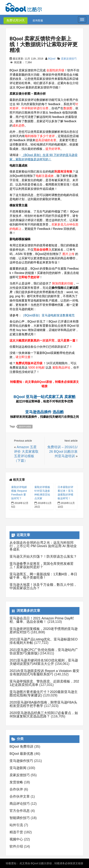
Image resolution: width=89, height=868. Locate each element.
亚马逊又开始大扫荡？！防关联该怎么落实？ (43, 557)
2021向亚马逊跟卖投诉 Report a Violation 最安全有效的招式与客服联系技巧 (44, 673)
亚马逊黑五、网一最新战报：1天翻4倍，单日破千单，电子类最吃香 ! (43, 576)
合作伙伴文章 (20, 796)
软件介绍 (16, 846)
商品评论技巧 (20, 804)
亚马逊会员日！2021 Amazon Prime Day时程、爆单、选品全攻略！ (42, 620)
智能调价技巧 (20, 818)
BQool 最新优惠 (21, 754)
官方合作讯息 (20, 811)
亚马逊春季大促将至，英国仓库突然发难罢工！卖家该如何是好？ (42, 565)
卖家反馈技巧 (69, 59)
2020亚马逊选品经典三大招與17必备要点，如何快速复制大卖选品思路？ (44, 715)
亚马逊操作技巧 (21, 761)
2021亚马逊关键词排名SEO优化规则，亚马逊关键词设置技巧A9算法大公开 (44, 662)
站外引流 (16, 825)
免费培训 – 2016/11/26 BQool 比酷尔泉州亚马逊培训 (62, 452)
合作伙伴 (16, 789)
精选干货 (16, 832)
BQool (52, 59)
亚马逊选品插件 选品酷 (44, 412)
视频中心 (16, 839)
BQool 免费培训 (21, 747)
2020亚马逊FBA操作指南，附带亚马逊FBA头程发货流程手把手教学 (43, 704)
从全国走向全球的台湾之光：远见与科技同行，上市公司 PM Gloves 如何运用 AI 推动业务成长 (43, 546)
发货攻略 (16, 782)
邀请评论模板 (25, 427)
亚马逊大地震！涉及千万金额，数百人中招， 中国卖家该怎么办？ (43, 586)
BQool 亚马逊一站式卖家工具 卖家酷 (44, 397)
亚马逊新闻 (18, 768)
